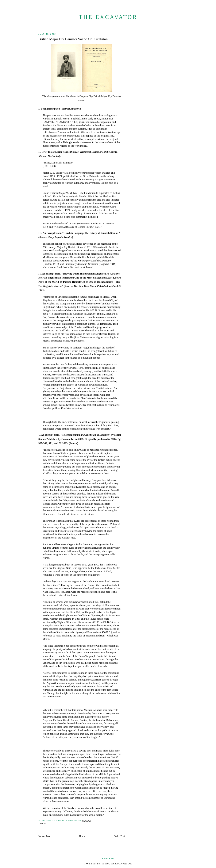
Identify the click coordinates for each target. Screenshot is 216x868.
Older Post (119, 836)
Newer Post (44, 836)
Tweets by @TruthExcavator (108, 864)
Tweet (43, 823)
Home (82, 836)
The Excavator (108, 17)
